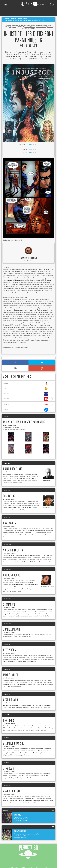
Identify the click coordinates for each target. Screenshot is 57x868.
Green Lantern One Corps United (12, 604)
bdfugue (26, 393)
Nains (41, 770)
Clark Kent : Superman (47, 747)
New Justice (18, 583)
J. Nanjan (9, 763)
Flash (11, 477)
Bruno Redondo (12, 569)
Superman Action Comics (46, 556)
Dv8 (4, 681)
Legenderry (19, 701)
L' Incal (25, 649)
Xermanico (9, 599)
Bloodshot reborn (23, 522)
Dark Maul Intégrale (27, 583)
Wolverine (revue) (12, 656)
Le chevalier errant (22, 679)
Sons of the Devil (22, 475)
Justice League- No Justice (22, 749)
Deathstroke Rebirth (37, 699)
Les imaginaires (49, 679)
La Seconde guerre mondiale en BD (25, 549)
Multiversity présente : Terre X (22, 581)
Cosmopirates (7, 649)
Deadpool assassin (14, 722)
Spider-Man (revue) (19, 724)
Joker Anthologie (32, 656)
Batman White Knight (37, 743)
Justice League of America (14, 681)
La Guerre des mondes (46, 554)
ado (10, 21)
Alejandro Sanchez (14, 738)
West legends (13, 772)
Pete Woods (10, 644)
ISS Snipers (21, 772)
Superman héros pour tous (11, 574)
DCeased (23, 502)
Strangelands (24, 722)
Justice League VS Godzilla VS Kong (13, 468)
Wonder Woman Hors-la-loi (23, 743)
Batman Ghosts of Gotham (17, 495)
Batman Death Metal (22, 608)
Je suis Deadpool (43, 654)
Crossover (50, 21)
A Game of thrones (14, 676)
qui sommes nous (12, 862)
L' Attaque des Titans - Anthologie (36, 525)
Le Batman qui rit (28, 747)
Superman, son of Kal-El (15, 500)
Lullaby (30, 679)
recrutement (22, 865)
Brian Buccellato (13, 463)
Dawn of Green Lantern (29, 604)
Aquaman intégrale (24, 651)
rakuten (26, 399)
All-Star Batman (45, 522)
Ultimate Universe (33, 724)
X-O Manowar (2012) (28, 556)
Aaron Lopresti (12, 785)
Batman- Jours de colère (17, 793)
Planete (29, 4)
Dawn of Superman (9, 743)
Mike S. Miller (11, 669)
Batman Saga (17, 631)
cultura (26, 388)
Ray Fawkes (10, 517)
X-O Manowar (36, 552)
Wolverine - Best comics (10, 679)
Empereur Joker (48, 676)
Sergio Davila (11, 694)
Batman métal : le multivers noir (12, 699)
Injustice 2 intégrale (27, 500)
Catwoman (21, 795)
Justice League (22, 656)
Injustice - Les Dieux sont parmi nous (24, 416)
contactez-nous (27, 862)
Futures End (14, 795)
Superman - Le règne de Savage (12, 556)
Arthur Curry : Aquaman (10, 790)
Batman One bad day (14, 502)
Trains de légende (26, 631)
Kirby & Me (26, 701)
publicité (48, 862)
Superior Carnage (8, 724)
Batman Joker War (17, 747)
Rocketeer (6, 495)
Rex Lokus (9, 715)
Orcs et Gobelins (13, 770)
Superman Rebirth (9, 749)
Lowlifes (14, 475)
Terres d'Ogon (38, 768)
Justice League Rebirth (44, 649)
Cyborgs (6, 768)
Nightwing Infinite (24, 574)
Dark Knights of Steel (9, 497)
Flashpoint (22, 470)
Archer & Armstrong (25, 527)
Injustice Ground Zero (46, 722)
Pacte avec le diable (38, 679)
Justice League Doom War (21, 629)
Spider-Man (19, 497)
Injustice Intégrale (13, 470)
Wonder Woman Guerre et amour (22, 552)
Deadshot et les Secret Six (10, 651)
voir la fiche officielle (8, 342)
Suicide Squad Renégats (31, 579)
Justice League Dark (20, 525)
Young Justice (7, 747)
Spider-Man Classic (39, 795)
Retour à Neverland (29, 497)
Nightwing (38, 549)
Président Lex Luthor (37, 676)
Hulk (26, 724)
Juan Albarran (12, 624)
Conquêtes (21, 770)
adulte (14, 21)
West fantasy (47, 768)
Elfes (26, 770)
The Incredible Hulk (33, 797)
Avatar (5, 522)
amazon (26, 378)
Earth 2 (36, 556)
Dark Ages (23, 504)
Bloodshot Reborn (14, 527)
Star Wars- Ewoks (17, 649)
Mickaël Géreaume (30, 252)
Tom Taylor (9, 490)
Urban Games (48, 19)
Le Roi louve (10, 745)
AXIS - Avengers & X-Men (39, 527)
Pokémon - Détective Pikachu (18, 472)
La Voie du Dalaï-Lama (32, 495)
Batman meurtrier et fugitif (37, 651)
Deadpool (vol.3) (22, 797)
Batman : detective (20, 745)
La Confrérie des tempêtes (26, 768)
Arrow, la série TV (44, 610)
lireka (26, 404)
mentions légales (36, 865)
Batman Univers (18, 477)
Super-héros (32, 23)
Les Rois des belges (9, 549)
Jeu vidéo (25, 23)
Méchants (32, 554)
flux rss (39, 862)
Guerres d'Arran (13, 768)
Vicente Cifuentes (13, 545)
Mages (5, 770)
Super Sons (11, 701)
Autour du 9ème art (30, 21)
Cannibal (9, 475)
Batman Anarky (32, 472)
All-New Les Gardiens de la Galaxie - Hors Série (31, 529)
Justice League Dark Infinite (19, 606)
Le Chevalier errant (25, 676)
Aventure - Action (41, 21)
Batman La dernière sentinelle (11, 504)
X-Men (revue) (43, 724)
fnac (26, 383)
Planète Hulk (28, 793)
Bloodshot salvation (35, 522)
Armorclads (27, 468)
